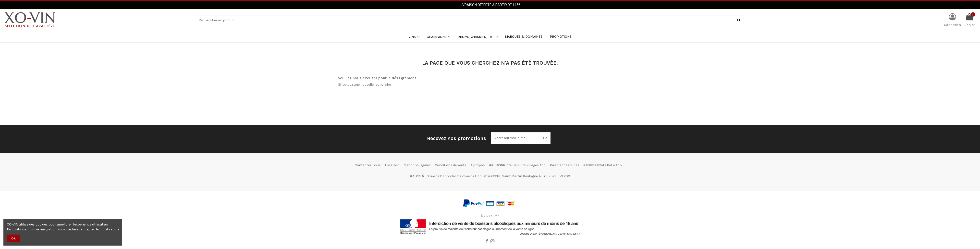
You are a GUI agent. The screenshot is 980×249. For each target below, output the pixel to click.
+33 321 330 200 (557, 176)
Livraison (392, 165)
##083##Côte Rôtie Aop (603, 165)
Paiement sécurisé (564, 165)
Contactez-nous (368, 165)
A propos (478, 165)
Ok (13, 238)
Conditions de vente (451, 165)
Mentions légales (417, 165)
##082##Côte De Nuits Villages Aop (517, 165)
